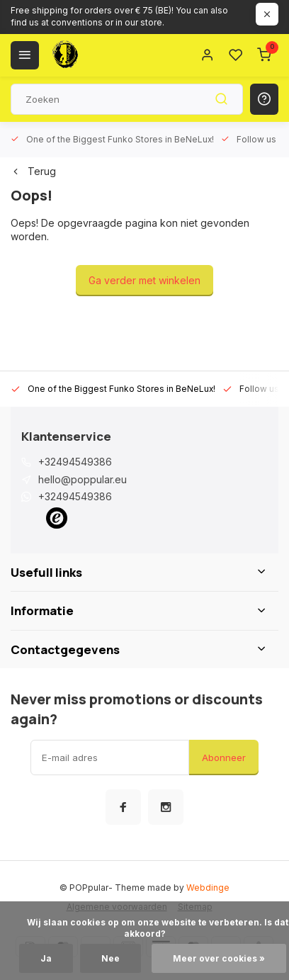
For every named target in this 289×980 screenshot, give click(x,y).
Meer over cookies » (219, 958)
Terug (33, 171)
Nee (110, 958)
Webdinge (208, 888)
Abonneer (224, 757)
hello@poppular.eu (83, 479)
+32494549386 (75, 462)
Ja (46, 958)
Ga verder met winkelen (144, 280)
